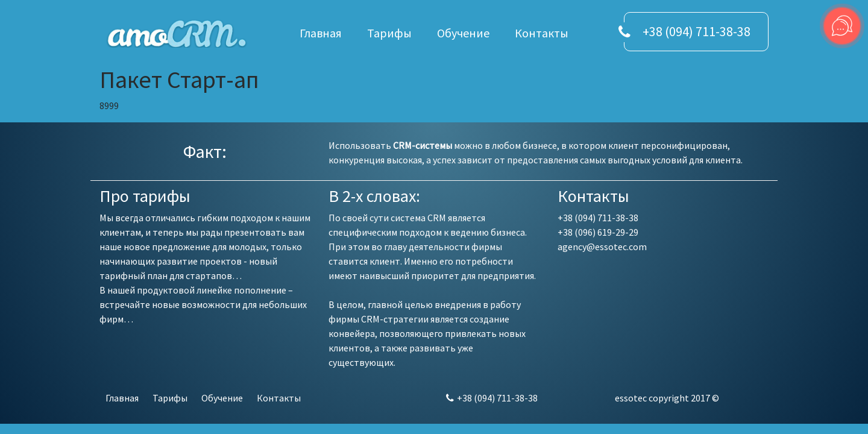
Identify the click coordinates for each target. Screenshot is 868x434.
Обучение (463, 33)
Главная (321, 33)
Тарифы (389, 33)
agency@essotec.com (602, 247)
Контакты (542, 33)
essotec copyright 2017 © (667, 398)
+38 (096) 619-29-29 (598, 232)
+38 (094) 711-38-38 (697, 31)
